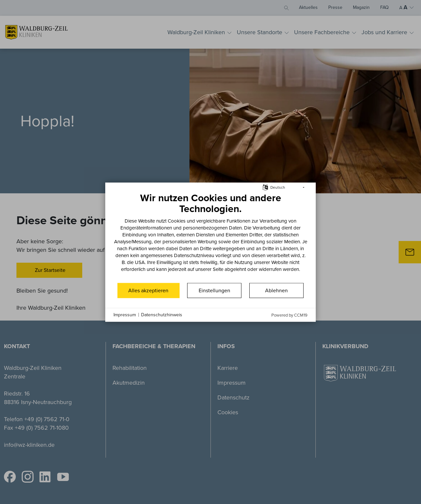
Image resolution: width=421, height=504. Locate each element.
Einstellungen (214, 290)
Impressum (125, 315)
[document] (210, 237)
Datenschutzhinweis (162, 315)
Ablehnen (276, 290)
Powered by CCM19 (289, 315)
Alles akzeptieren (148, 290)
